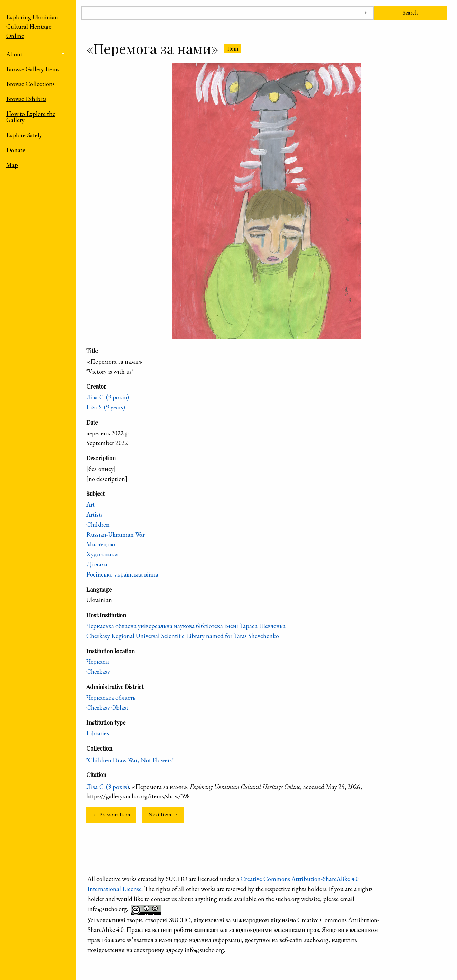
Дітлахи (97, 564)
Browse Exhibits (26, 99)
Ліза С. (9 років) (108, 397)
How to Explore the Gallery (31, 117)
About (14, 54)
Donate (16, 150)
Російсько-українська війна (122, 574)
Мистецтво (101, 544)
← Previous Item (111, 814)
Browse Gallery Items (33, 69)
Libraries (98, 733)
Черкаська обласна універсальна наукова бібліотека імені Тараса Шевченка (186, 626)
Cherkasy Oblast (107, 707)
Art (91, 504)
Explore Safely (24, 135)
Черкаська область (111, 697)
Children (98, 524)
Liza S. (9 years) (106, 407)
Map (12, 165)
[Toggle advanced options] (366, 13)
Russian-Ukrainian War (116, 534)
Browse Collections (30, 84)
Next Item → (163, 814)
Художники (102, 554)
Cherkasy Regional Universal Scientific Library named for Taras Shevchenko (183, 636)
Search (410, 13)
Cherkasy (98, 672)
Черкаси (98, 661)
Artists (95, 514)
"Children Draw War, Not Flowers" (130, 760)
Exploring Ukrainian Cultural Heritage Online (32, 26)
